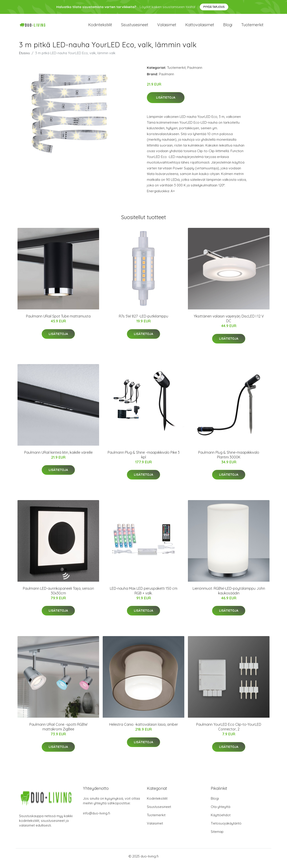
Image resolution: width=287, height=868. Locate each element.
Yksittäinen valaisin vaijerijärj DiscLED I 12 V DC (229, 323)
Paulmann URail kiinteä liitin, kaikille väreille (58, 456)
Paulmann (195, 71)
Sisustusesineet (135, 27)
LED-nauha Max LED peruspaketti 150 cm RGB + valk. (144, 595)
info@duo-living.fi (97, 817)
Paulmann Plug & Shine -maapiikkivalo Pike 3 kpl (144, 459)
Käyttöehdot (221, 819)
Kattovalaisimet (200, 27)
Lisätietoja (166, 101)
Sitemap (217, 836)
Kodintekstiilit (100, 27)
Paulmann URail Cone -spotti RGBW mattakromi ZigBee (58, 731)
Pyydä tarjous (214, 7)
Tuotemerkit (252, 27)
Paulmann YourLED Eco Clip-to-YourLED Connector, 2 (229, 731)
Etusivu (24, 57)
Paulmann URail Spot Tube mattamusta (58, 320)
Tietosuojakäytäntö (226, 827)
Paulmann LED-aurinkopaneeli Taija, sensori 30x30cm (58, 595)
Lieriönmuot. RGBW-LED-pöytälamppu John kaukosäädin (229, 595)
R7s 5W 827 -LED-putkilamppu (143, 320)
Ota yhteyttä (221, 811)
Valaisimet (167, 27)
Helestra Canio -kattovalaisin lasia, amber (144, 728)
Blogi (228, 27)
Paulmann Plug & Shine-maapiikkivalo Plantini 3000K (229, 459)
